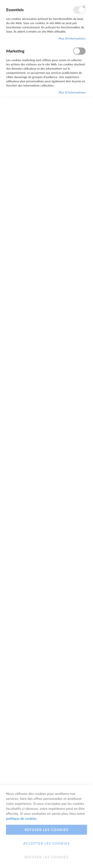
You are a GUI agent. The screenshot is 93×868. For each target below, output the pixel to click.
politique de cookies (21, 818)
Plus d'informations (72, 38)
